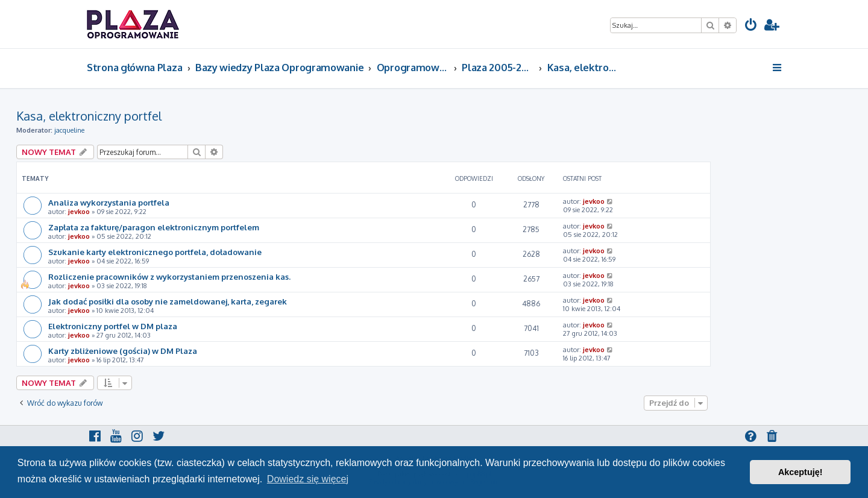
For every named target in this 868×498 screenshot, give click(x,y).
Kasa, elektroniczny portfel (89, 116)
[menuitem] (751, 26)
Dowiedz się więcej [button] (308, 479)
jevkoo (79, 212)
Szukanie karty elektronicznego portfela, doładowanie (155, 252)
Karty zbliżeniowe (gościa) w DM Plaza (123, 351)
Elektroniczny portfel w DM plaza (113, 326)
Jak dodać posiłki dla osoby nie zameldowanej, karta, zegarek (168, 301)
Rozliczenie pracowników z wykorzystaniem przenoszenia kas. (169, 276)
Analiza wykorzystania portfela (109, 202)
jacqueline (69, 130)
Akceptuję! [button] (800, 472)
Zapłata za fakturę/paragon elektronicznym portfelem (154, 227)
